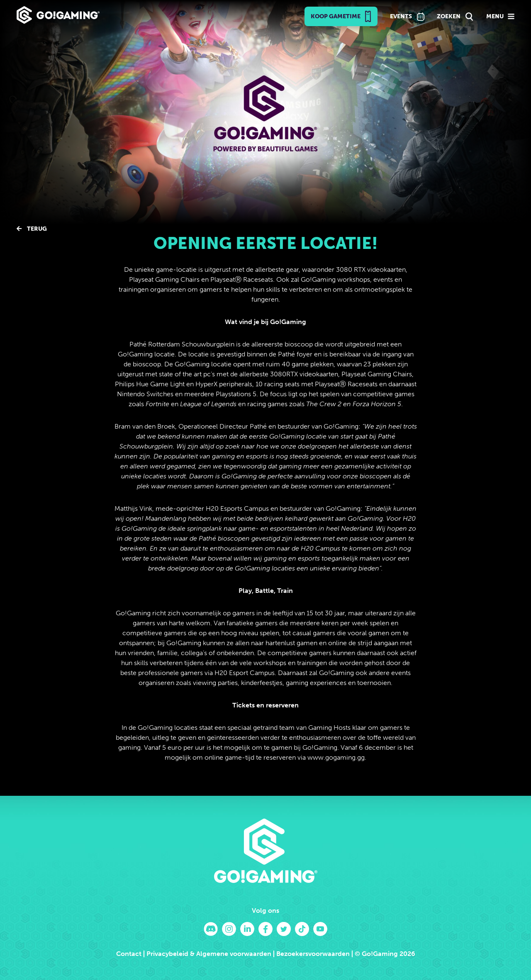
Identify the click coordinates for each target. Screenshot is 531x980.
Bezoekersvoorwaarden (313, 954)
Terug (32, 229)
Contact (129, 954)
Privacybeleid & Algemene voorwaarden (209, 954)
